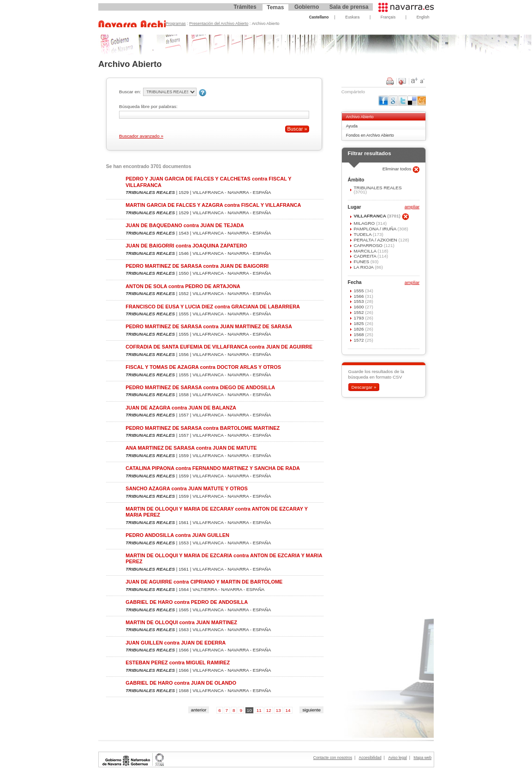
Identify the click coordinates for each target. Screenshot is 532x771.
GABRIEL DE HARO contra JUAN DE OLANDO (181, 683)
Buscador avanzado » (141, 136)
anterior (199, 710)
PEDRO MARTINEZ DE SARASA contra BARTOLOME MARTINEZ (203, 428)
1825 (359, 323)
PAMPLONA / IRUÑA (375, 229)
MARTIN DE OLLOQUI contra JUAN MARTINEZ (181, 622)
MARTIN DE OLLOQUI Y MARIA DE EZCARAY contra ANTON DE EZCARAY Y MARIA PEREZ (217, 512)
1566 (359, 296)
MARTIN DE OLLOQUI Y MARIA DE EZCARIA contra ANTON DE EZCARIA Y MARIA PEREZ (224, 558)
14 (288, 710)
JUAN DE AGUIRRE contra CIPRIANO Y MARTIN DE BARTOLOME (204, 582)
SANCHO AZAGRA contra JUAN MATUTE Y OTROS (187, 488)
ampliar (412, 207)
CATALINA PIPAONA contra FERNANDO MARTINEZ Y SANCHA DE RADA (213, 468)
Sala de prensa (349, 7)
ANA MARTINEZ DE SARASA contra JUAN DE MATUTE (191, 448)
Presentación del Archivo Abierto (219, 24)
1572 (359, 340)
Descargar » (364, 387)
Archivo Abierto (360, 117)
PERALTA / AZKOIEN (376, 240)
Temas (275, 7)
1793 (359, 318)
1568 (359, 334)
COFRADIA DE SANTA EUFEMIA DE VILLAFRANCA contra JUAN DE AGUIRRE (219, 347)
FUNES (362, 262)
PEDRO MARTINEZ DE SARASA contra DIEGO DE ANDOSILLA (200, 387)
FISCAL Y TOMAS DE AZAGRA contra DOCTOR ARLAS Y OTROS (203, 367)
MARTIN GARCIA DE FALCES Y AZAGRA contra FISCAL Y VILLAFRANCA (213, 205)
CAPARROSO (368, 245)
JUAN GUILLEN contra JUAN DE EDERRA (176, 643)
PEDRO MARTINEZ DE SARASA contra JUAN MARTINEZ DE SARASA (209, 326)
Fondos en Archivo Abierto (370, 135)
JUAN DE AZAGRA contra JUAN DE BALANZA (181, 408)
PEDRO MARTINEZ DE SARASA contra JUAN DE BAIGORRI (197, 266)
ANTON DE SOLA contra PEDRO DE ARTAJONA (183, 286)
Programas (176, 24)
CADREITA (365, 256)
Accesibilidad (370, 758)
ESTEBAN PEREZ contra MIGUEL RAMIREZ (178, 663)
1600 (359, 307)
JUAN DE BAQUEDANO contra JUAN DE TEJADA (185, 225)
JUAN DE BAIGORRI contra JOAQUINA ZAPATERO (186, 246)
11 (259, 710)
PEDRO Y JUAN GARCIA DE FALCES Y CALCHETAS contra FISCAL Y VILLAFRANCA (208, 182)
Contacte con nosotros (333, 758)
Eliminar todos (398, 169)
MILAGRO (365, 223)
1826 (359, 329)
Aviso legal (398, 758)
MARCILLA (365, 251)
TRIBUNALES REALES (377, 188)
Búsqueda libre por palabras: (148, 106)
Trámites (245, 7)
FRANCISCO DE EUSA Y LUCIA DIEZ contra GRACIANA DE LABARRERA (213, 307)
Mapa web (422, 758)
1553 (359, 301)
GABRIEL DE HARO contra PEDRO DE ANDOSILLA (187, 602)
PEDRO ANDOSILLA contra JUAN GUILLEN (177, 535)
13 (278, 710)
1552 (359, 312)
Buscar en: (130, 92)
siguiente (311, 710)
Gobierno (307, 7)
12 (269, 710)
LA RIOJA (364, 267)
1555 (359, 291)
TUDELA (363, 234)
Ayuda (352, 126)
